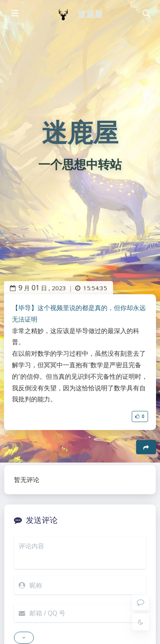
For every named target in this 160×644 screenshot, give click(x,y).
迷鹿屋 (90, 14)
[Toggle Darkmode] (140, 622)
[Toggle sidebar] (14, 14)
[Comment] (140, 602)
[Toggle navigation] (146, 14)
